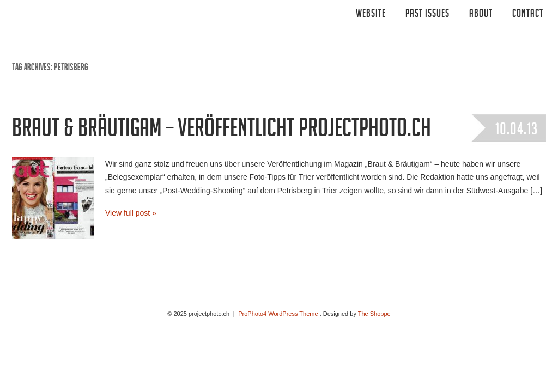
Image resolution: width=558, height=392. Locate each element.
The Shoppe (374, 314)
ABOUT (481, 15)
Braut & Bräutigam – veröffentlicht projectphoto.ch (222, 131)
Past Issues (427, 15)
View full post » (131, 213)
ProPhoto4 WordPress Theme (278, 314)
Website (371, 15)
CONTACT (528, 15)
